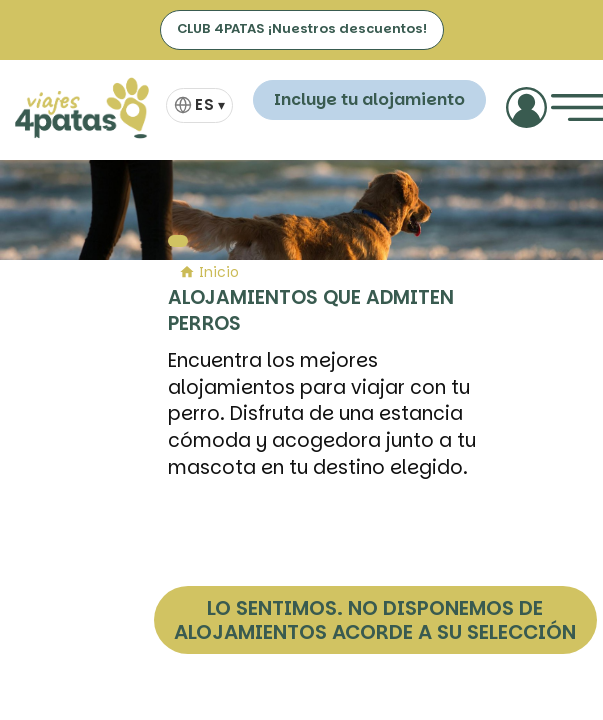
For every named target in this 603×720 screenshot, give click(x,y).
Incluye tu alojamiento (369, 99)
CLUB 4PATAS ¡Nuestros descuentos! (302, 28)
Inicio (209, 272)
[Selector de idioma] (199, 105)
